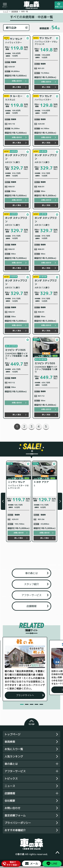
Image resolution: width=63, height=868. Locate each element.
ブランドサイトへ (31, 697)
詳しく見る (17, 87)
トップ (6, 11)
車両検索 (15, 11)
